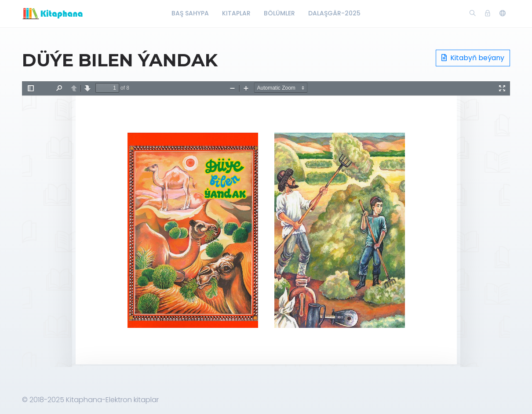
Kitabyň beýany (473, 58)
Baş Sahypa (190, 13)
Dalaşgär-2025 (334, 13)
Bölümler (279, 13)
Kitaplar (236, 13)
